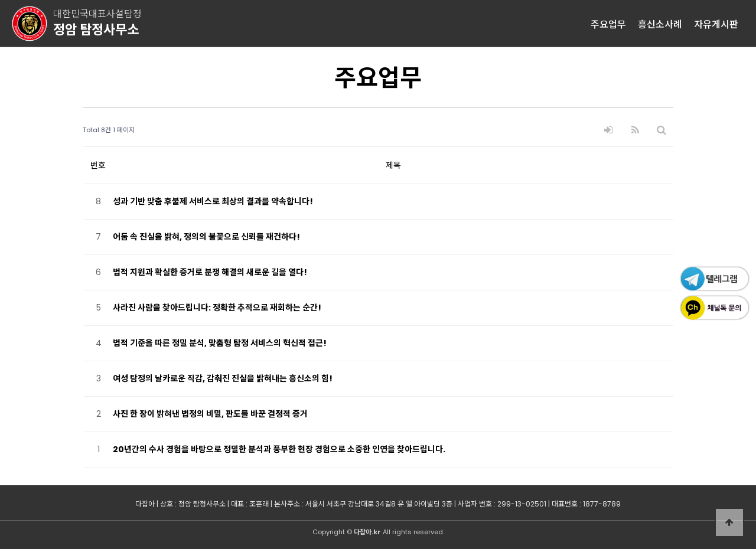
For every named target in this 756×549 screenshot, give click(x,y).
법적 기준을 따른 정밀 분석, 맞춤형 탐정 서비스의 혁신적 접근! (220, 343)
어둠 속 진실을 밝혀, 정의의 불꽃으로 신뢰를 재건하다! (206, 237)
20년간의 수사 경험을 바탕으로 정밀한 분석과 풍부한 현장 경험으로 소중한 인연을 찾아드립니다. (279, 449)
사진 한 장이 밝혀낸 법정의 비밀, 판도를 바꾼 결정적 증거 (210, 414)
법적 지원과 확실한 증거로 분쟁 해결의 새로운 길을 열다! (210, 272)
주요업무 (608, 24)
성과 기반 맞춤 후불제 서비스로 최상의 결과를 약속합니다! (213, 201)
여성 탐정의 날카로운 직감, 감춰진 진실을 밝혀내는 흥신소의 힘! (223, 378)
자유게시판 (716, 24)
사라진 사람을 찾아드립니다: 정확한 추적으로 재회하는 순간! (217, 308)
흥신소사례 (660, 24)
